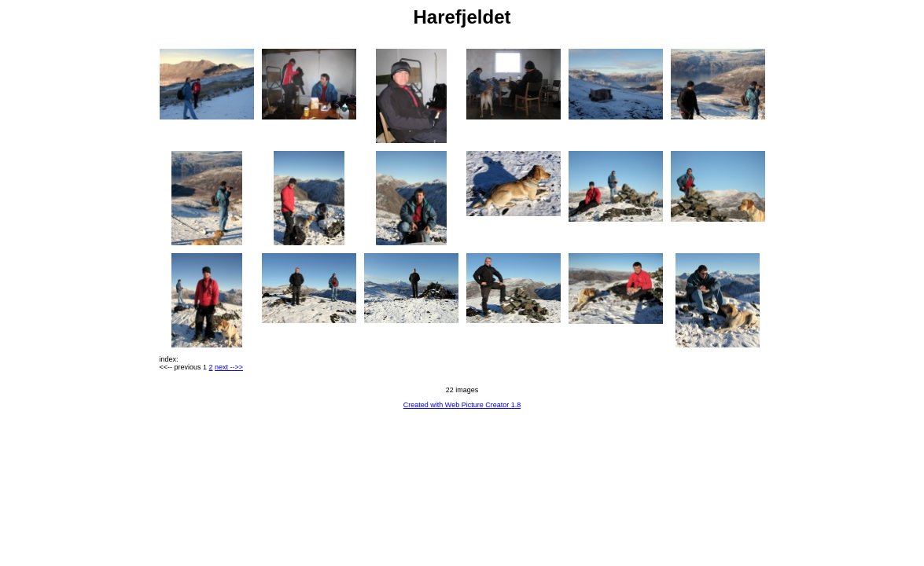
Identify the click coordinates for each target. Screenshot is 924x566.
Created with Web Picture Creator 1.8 (462, 405)
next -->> (229, 367)
